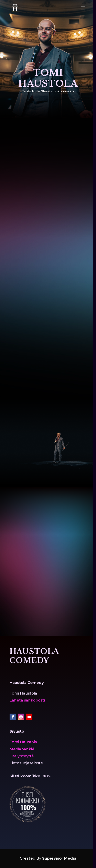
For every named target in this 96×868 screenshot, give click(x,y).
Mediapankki (22, 749)
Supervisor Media (59, 858)
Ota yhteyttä (22, 756)
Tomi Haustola (23, 742)
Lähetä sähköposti (27, 700)
